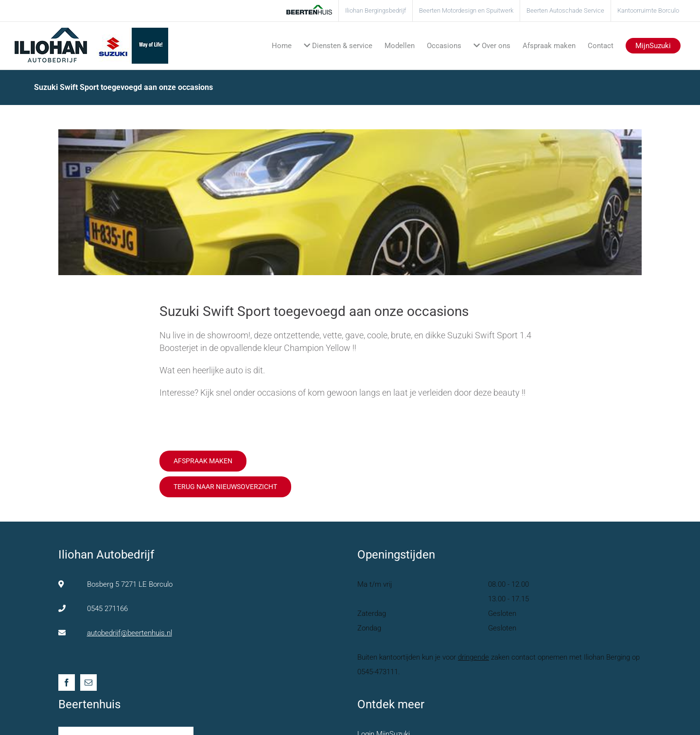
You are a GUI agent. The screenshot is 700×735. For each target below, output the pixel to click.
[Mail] (88, 682)
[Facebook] (67, 682)
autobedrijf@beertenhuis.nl (130, 633)
